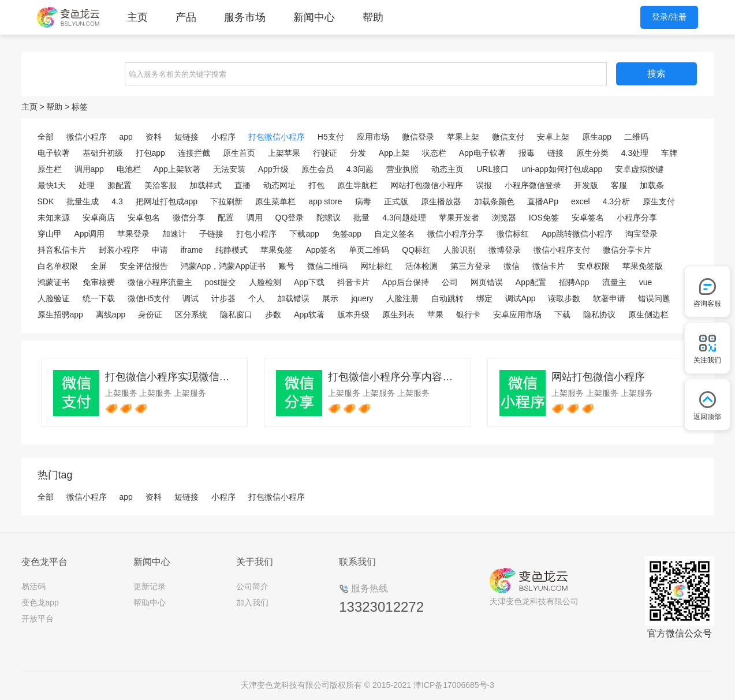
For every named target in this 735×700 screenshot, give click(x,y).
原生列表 (398, 315)
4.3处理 (635, 153)
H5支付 (331, 137)
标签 (80, 107)
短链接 (186, 137)
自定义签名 (394, 234)
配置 (226, 218)
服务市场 (245, 17)
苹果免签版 (643, 266)
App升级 (273, 169)
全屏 (99, 266)
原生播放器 (441, 201)
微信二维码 (327, 266)
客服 (619, 185)
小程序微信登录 (533, 185)
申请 (160, 250)
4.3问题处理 (404, 218)
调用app (89, 169)
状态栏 (434, 153)
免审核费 (99, 282)
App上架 (394, 153)
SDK (46, 201)
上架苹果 (284, 153)
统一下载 (99, 298)
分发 (358, 153)
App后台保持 (406, 282)
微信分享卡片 (627, 250)
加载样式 (206, 185)
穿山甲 (50, 234)
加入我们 (252, 602)
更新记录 (150, 586)
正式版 (396, 201)
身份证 (150, 315)
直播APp (543, 201)
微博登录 (505, 250)
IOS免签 (544, 218)
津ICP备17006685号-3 (454, 685)
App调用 (90, 234)
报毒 (527, 153)
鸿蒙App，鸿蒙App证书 (223, 266)
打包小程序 (256, 234)
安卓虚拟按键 (639, 169)
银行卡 (468, 315)
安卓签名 (588, 218)
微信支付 (508, 137)
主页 (137, 17)
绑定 (484, 298)
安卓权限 (594, 266)
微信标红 (513, 234)
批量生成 (83, 201)
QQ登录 (290, 218)
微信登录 (418, 137)
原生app (597, 137)
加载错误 (293, 298)
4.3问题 (360, 169)
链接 (555, 153)
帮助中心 (150, 602)
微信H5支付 (149, 298)
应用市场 (373, 137)
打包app (150, 153)
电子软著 (54, 153)
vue (646, 282)
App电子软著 (482, 153)
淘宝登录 (641, 234)
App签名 (321, 250)
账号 (286, 266)
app (126, 137)
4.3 (117, 201)
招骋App (574, 282)
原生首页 (239, 153)
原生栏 (50, 169)
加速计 (174, 234)
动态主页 (447, 169)
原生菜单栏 (275, 201)
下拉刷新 (226, 201)
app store (325, 201)
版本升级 (353, 315)
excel (581, 201)
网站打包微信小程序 (427, 185)
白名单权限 (58, 266)
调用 (255, 218)
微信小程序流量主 (160, 282)
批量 (361, 218)
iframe (192, 250)
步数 (273, 315)
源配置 (120, 185)
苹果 (435, 315)
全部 (46, 137)
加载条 (652, 185)
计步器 (223, 298)
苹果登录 (133, 234)
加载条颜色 (494, 201)
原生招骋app (60, 315)
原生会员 (318, 169)
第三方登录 (471, 266)
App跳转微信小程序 (577, 234)
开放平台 (38, 619)
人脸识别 (460, 250)
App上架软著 (177, 169)
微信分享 (189, 218)
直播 (242, 185)
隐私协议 (599, 315)
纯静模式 (232, 250)
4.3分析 (616, 201)
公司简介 (252, 586)
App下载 (309, 282)
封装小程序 (119, 250)
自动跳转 (447, 298)
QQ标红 (416, 250)
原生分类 (592, 153)
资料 (154, 137)
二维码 (636, 137)
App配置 (531, 282)
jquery (362, 298)
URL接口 (493, 169)
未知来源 (54, 218)
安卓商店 (99, 218)
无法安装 (229, 169)
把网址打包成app (167, 201)
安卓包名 (144, 218)
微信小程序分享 (456, 234)
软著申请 (609, 298)
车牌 (669, 153)
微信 (512, 266)
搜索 (656, 74)
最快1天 (52, 185)
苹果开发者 (459, 218)
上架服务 (121, 393)
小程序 (223, 137)
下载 (562, 315)
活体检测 (421, 266)
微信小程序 (87, 137)
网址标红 (376, 266)
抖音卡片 (353, 282)
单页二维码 (369, 250)
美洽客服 (161, 185)
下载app (304, 234)
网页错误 (487, 282)
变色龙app (40, 602)
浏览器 (504, 218)
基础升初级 (103, 153)
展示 (330, 298)
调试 (191, 298)
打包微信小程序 (277, 137)
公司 (450, 282)
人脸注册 (402, 298)
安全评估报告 (144, 266)
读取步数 (564, 298)
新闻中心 (314, 17)
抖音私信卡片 (62, 250)
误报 (484, 185)
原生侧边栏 (648, 315)
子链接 (211, 234)
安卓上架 (553, 137)
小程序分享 (637, 218)
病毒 (363, 201)
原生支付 (659, 201)
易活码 (33, 586)
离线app (111, 315)
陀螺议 (329, 218)
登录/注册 (669, 17)
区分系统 (191, 315)
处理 (87, 185)
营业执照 (402, 169)
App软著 (309, 315)
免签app (347, 234)
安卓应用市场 (517, 315)
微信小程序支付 (562, 250)
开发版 (586, 185)
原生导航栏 (357, 185)
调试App (521, 298)
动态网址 (279, 185)
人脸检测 (265, 282)
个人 (256, 298)
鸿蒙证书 (54, 282)
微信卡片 (549, 266)
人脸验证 (54, 298)
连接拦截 (194, 153)
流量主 (614, 282)
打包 (316, 185)
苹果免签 (277, 250)
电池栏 (129, 169)
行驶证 (325, 153)
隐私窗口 (236, 315)
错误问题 (654, 298)
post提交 (221, 282)
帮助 (373, 17)
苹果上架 (463, 137)
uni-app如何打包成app (562, 169)
